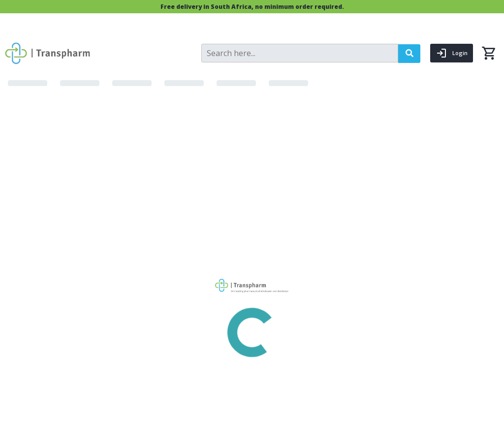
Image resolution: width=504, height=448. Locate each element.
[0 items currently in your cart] (489, 53)
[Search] (300, 53)
